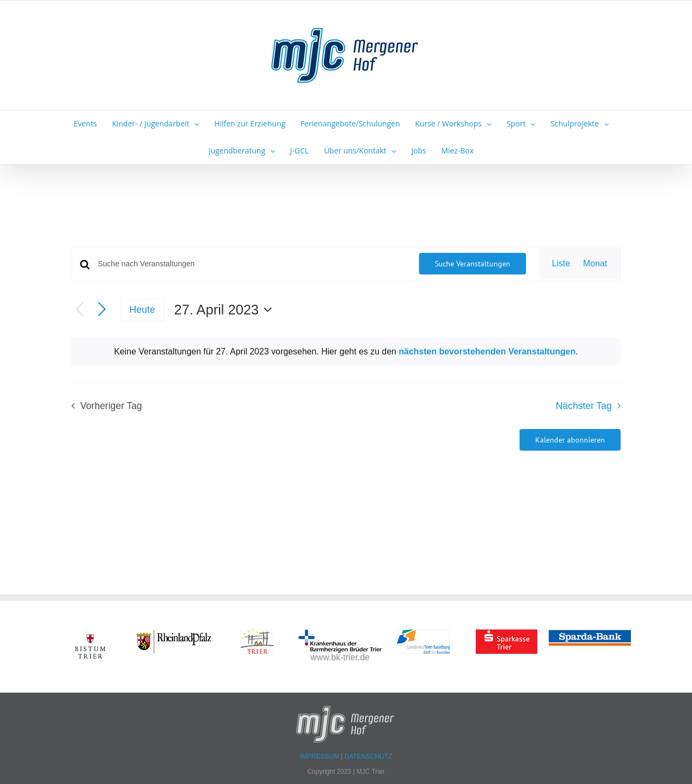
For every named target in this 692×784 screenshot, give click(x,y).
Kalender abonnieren (570, 440)
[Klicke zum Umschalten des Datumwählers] (226, 310)
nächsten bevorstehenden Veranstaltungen (487, 351)
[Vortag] (80, 310)
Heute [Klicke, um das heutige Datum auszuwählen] (142, 310)
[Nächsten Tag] (102, 310)
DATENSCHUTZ (368, 756)
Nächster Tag (584, 406)
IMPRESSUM (321, 756)
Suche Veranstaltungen (473, 264)
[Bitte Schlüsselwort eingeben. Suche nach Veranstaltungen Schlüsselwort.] (252, 264)
